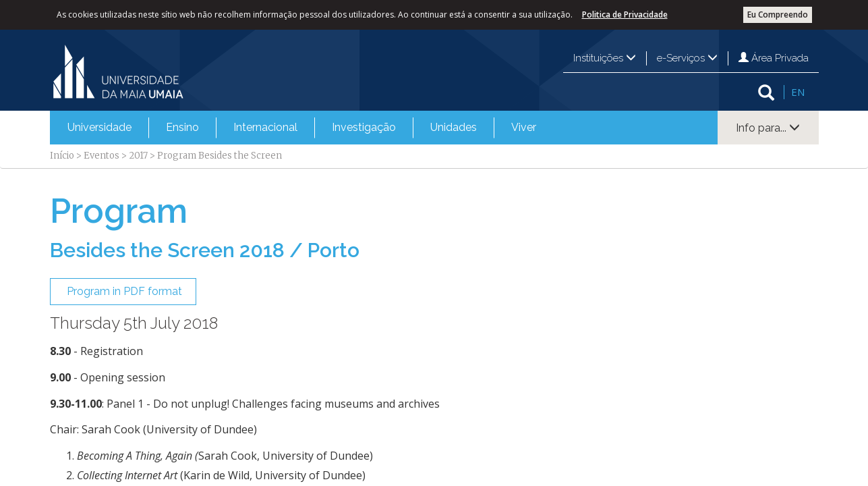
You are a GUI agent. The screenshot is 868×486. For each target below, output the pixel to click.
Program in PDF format (123, 291)
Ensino (182, 127)
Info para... (768, 128)
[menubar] (302, 128)
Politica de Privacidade (625, 15)
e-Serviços (687, 58)
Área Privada (774, 58)
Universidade (99, 127)
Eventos (102, 156)
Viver (524, 127)
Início (62, 156)
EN (798, 92)
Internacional (265, 127)
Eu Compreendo (778, 15)
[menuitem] (99, 128)
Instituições (605, 58)
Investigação (364, 127)
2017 (138, 156)
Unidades (454, 127)
